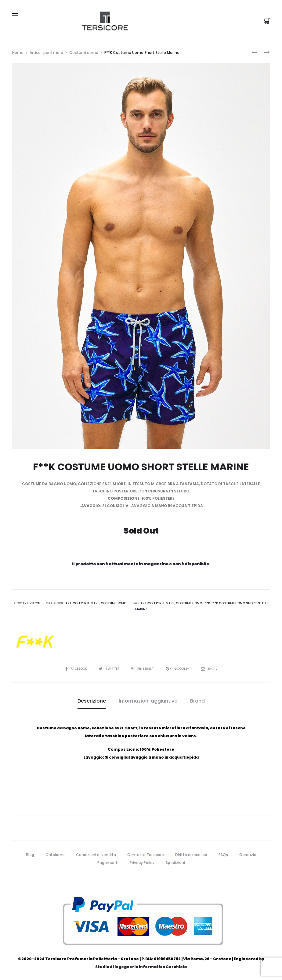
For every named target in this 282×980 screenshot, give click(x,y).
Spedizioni (175, 863)
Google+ (178, 669)
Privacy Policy (142, 863)
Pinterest (143, 669)
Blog (30, 855)
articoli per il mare (157, 603)
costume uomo (189, 603)
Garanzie (248, 855)
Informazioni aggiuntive (148, 701)
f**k (207, 603)
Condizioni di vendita (96, 855)
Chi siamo (55, 855)
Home (18, 53)
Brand (197, 701)
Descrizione (92, 701)
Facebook (77, 669)
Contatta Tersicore (146, 855)
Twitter (110, 669)
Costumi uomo (84, 53)
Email (209, 669)
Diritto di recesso (191, 855)
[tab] (92, 701)
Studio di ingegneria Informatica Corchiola (141, 967)
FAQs (223, 855)
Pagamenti (108, 863)
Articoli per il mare (46, 53)
